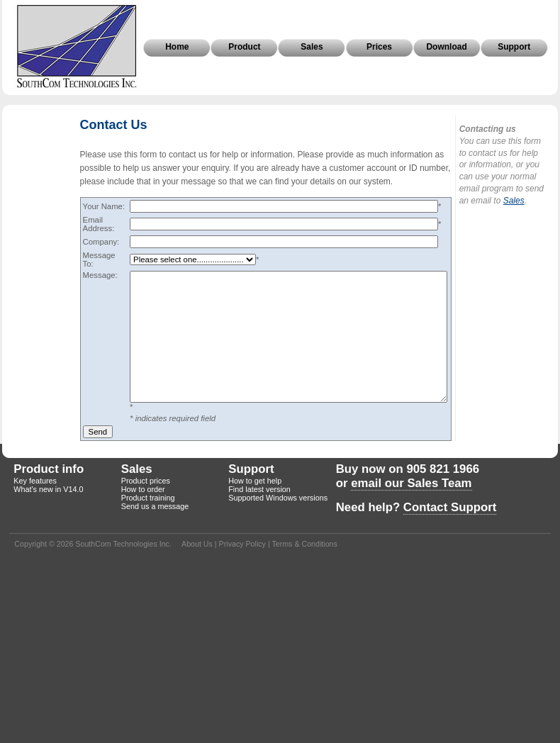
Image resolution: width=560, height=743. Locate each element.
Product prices (146, 481)
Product (244, 47)
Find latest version (259, 489)
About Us (197, 544)
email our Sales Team (411, 483)
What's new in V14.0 (48, 489)
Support (514, 47)
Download (446, 47)
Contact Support (450, 507)
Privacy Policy (242, 544)
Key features (35, 481)
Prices (379, 47)
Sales (312, 47)
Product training (148, 498)
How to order (143, 489)
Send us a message (155, 506)
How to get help (255, 481)
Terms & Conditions (304, 544)
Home (177, 47)
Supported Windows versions (278, 498)
